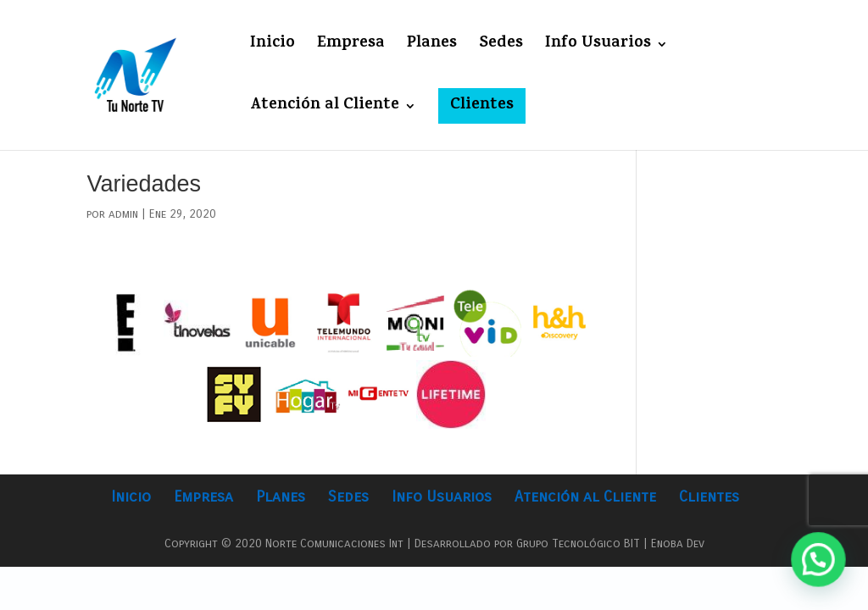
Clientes (482, 105)
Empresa (351, 47)
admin (123, 214)
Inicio (273, 47)
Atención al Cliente (325, 109)
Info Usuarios (598, 47)
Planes (432, 47)
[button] (822, 571)
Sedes (501, 47)
